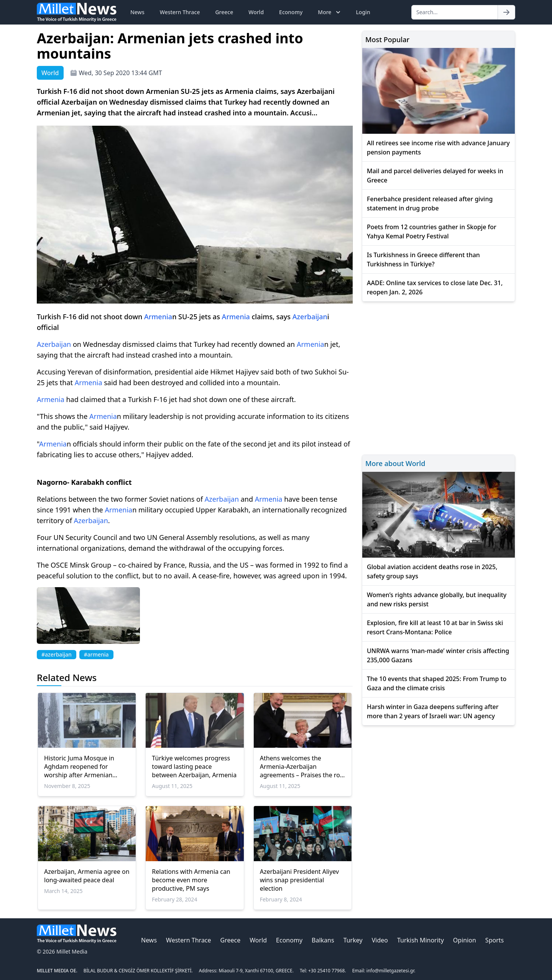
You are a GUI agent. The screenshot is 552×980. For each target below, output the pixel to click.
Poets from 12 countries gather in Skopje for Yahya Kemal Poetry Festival (432, 231)
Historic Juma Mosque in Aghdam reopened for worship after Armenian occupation (79, 767)
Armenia (158, 317)
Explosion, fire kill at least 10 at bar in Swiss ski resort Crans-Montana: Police (435, 627)
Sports (495, 940)
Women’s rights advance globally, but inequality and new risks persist (437, 599)
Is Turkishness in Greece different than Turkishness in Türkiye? (423, 259)
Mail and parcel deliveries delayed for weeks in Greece (435, 176)
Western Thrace (180, 12)
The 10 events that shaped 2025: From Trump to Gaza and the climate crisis (437, 683)
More (330, 12)
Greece (224, 12)
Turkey (353, 940)
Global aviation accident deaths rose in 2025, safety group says (432, 571)
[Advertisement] (439, 377)
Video (380, 940)
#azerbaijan (57, 654)
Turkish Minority (421, 940)
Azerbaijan (310, 317)
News (137, 12)
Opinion (465, 940)
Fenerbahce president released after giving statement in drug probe (430, 204)
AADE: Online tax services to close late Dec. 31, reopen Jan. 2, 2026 (435, 287)
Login (363, 12)
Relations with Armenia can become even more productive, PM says (191, 880)
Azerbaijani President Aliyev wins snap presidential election (300, 880)
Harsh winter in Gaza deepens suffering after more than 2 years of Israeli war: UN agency (433, 711)
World (256, 12)
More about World (395, 463)
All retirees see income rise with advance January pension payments (438, 148)
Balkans (323, 940)
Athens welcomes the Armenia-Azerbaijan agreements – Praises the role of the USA (302, 767)
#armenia (96, 654)
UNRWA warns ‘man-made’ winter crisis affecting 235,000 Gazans (438, 655)
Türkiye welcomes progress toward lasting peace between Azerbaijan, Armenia (194, 767)
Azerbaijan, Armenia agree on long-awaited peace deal (87, 876)
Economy (291, 12)
